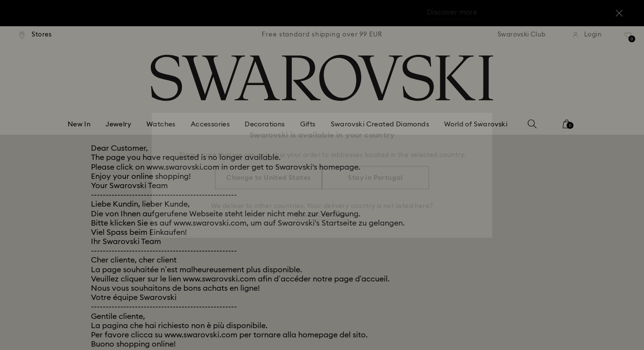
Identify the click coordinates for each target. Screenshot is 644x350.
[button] (482, 118)
